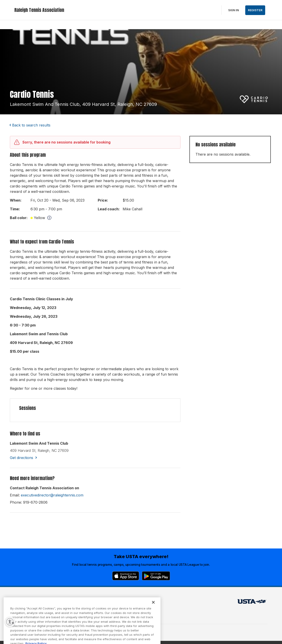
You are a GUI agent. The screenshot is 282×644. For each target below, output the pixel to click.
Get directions (22, 458)
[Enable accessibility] (10, 622)
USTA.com (136, 603)
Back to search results (31, 125)
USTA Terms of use (87, 603)
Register (255, 10)
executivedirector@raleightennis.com (52, 495)
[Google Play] (156, 576)
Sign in (234, 10)
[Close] (153, 609)
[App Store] (126, 576)
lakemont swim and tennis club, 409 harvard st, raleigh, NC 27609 (83, 104)
